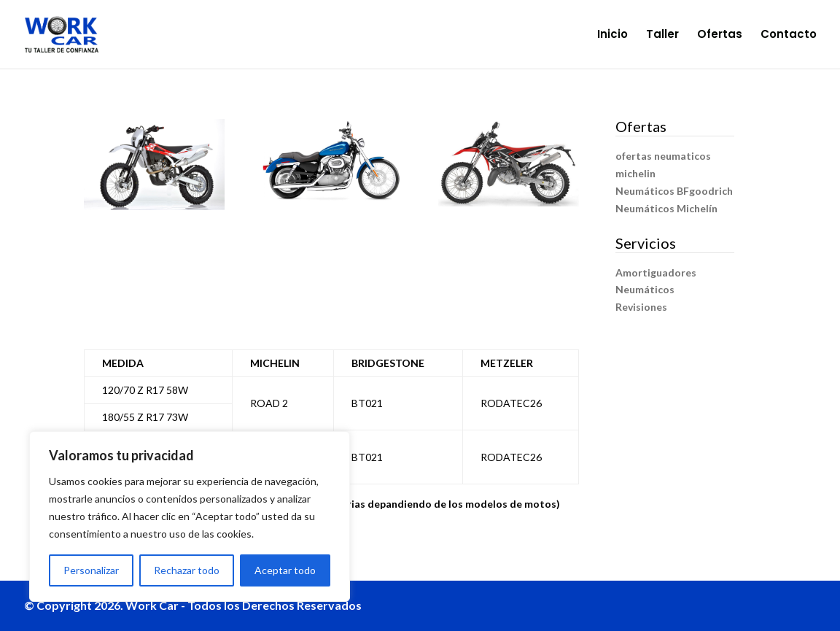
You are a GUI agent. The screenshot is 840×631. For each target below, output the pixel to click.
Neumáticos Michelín (666, 208)
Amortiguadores (656, 272)
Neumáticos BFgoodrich (674, 191)
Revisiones (641, 307)
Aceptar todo (285, 570)
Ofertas (720, 35)
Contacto (789, 35)
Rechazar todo (187, 570)
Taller (662, 35)
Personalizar (91, 570)
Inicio (612, 35)
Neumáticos (645, 289)
